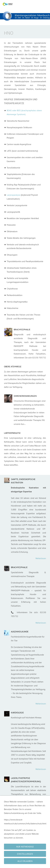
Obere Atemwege (13, 367)
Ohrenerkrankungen (25, 396)
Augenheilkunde (20, 632)
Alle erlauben (25, 861)
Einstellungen (25, 854)
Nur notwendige (25, 847)
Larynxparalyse (13, 195)
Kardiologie (17, 713)
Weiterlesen (41, 558)
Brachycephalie (22, 329)
